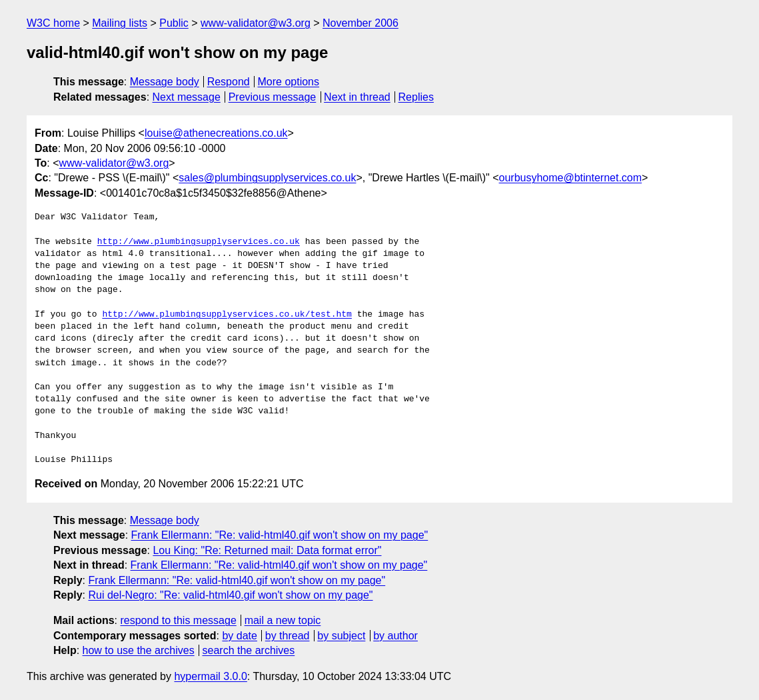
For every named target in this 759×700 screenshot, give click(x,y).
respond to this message (178, 620)
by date (239, 636)
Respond (229, 82)
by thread (288, 636)
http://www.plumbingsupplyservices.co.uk (199, 242)
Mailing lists (120, 23)
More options (289, 82)
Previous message (273, 97)
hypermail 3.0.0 (210, 676)
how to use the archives (139, 650)
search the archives (249, 650)
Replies (416, 97)
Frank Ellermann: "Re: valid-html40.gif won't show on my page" (280, 535)
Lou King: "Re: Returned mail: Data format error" (267, 550)
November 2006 (361, 23)
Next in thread (357, 97)
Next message (187, 97)
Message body (165, 82)
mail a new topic (283, 620)
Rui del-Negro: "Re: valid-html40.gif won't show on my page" (230, 595)
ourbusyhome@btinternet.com (571, 178)
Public (174, 23)
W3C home (53, 23)
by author (395, 636)
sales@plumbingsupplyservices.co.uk (267, 178)
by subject (341, 636)
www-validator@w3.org (256, 23)
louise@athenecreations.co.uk (216, 133)
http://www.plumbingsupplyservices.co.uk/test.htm (227, 315)
